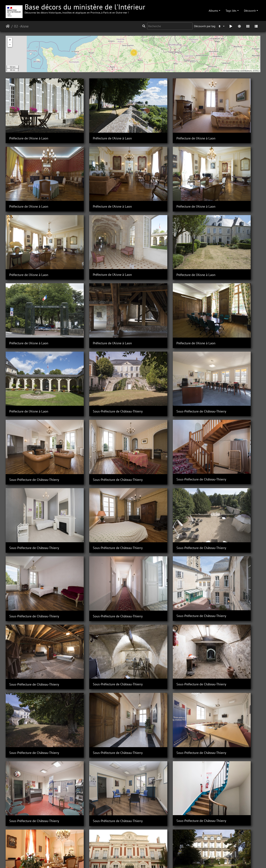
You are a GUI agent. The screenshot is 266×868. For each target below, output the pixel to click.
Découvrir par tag (205, 26)
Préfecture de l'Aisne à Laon (29, 125)
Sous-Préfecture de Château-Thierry (99, 292)
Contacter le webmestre (112, 860)
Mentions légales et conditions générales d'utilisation (162, 860)
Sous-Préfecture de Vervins (28, 624)
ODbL (256, 71)
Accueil (8, 26)
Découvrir (250, 11)
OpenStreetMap (233, 71)
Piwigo (91, 860)
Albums (213, 11)
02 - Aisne (21, 26)
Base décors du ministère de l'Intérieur (85, 8)
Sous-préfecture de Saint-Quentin (98, 569)
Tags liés (231, 11)
